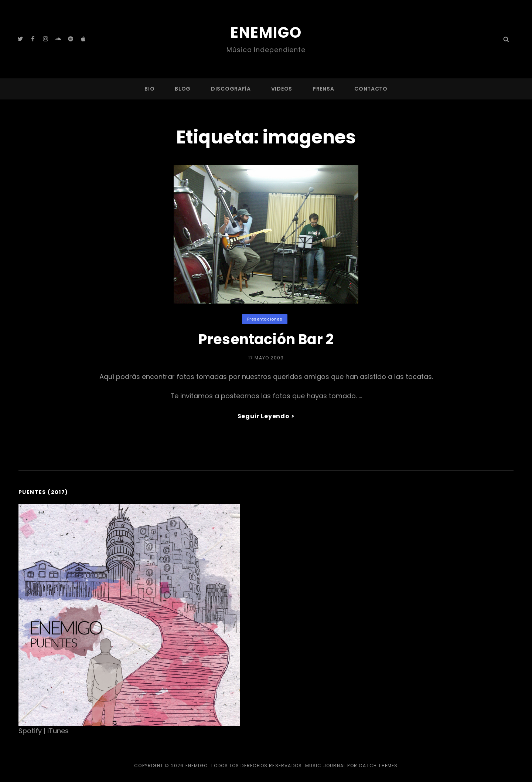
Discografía (231, 89)
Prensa (323, 89)
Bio (149, 89)
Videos (282, 89)
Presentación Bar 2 (266, 339)
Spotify (30, 731)
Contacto (371, 89)
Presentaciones (265, 319)
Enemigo (266, 33)
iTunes (58, 731)
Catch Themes (378, 766)
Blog (183, 89)
